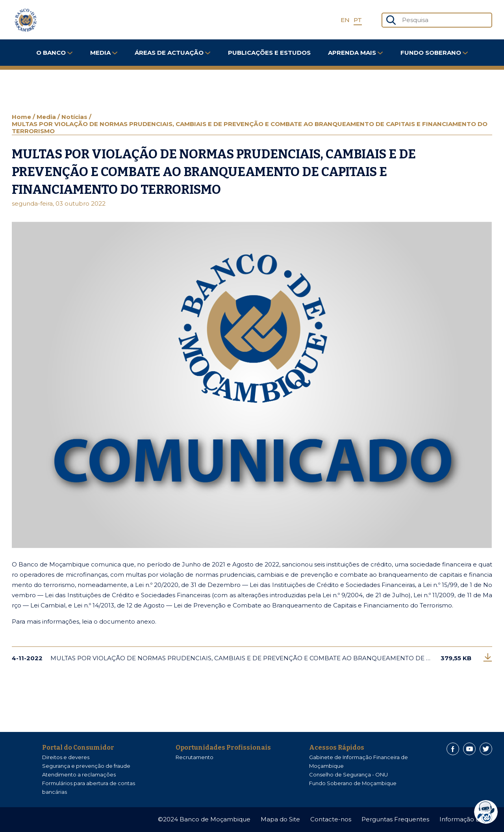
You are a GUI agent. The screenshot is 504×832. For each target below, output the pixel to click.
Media (104, 53)
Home (22, 117)
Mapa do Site (280, 819)
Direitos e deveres (66, 757)
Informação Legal (466, 819)
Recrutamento (195, 757)
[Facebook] (453, 749)
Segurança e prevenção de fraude (86, 766)
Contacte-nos (331, 819)
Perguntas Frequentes (395, 819)
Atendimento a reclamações (79, 774)
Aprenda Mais (355, 53)
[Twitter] (486, 749)
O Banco (54, 53)
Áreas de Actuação (172, 53)
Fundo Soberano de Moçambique (353, 783)
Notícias (75, 117)
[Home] (26, 20)
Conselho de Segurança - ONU (348, 774)
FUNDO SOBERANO (434, 53)
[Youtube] (469, 749)
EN (345, 20)
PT (358, 20)
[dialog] (488, 812)
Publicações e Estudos (269, 53)
